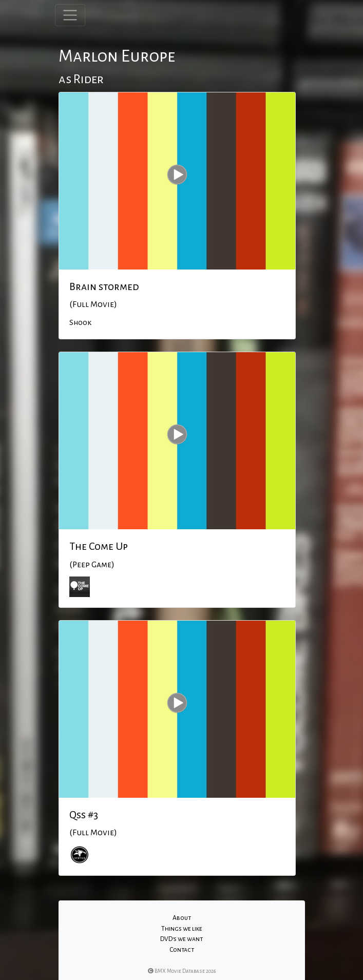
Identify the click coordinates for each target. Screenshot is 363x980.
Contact (182, 950)
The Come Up (99, 546)
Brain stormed (104, 286)
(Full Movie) (93, 304)
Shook (80, 322)
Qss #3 (84, 815)
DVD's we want (181, 939)
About (182, 918)
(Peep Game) (92, 565)
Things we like (182, 929)
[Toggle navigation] (70, 15)
